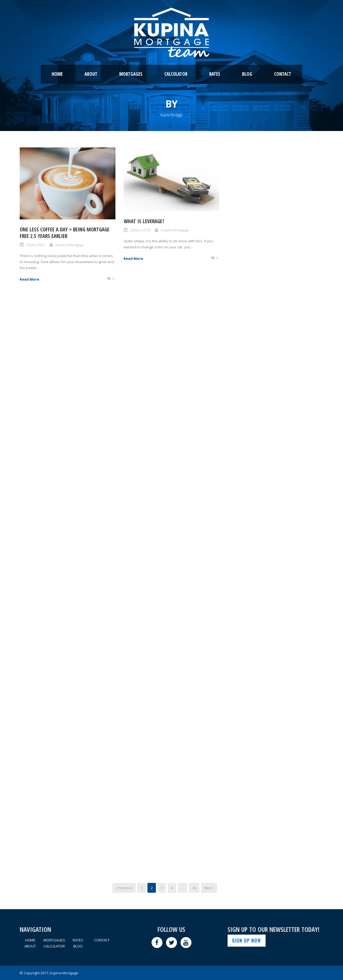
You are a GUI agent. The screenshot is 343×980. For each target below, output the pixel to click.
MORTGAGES (131, 74)
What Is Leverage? (144, 221)
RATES (215, 74)
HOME (57, 74)
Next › (209, 888)
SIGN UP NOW (247, 941)
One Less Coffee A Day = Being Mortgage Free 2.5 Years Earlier (65, 233)
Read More (29, 279)
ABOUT (91, 74)
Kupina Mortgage (70, 245)
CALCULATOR (176, 74)
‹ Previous (124, 888)
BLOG (247, 74)
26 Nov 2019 (140, 230)
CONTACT (283, 74)
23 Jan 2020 (35, 245)
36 (194, 888)
